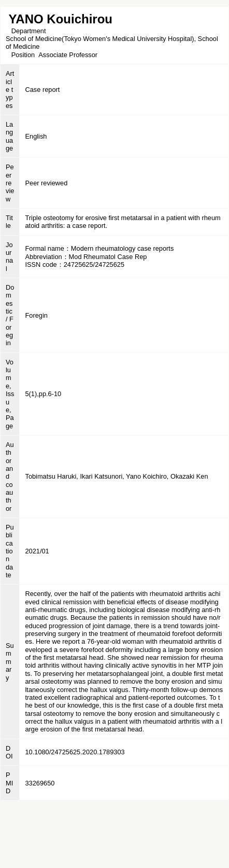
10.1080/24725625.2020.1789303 (75, 752)
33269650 (40, 783)
